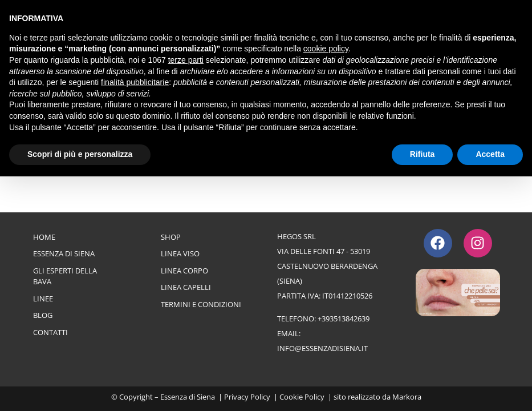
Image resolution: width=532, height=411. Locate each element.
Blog (43, 315)
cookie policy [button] (326, 49)
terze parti (186, 60)
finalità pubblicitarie (135, 82)
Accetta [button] (490, 154)
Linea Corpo (184, 271)
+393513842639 (344, 319)
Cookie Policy (302, 397)
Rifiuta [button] (423, 154)
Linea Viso (180, 253)
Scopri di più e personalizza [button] (80, 154)
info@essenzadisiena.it (322, 348)
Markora (407, 397)
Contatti (50, 332)
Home (44, 237)
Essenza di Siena (64, 253)
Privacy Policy (247, 397)
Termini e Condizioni (201, 304)
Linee (43, 299)
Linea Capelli (186, 287)
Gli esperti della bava (65, 276)
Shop (171, 237)
